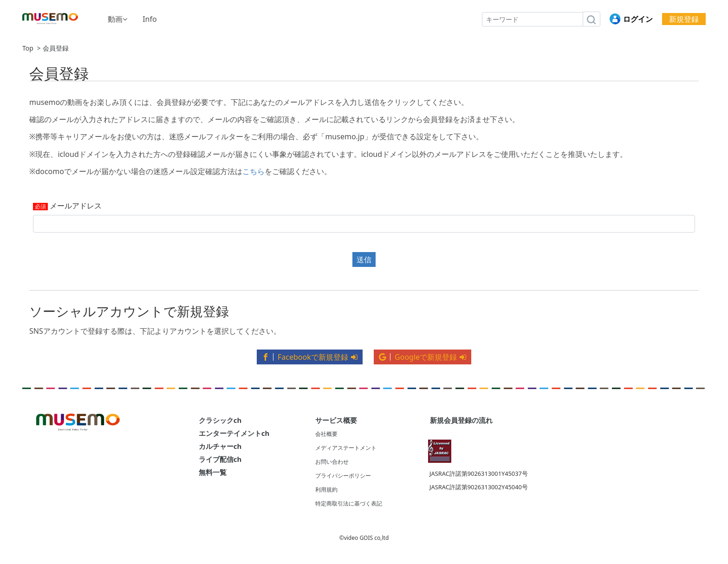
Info (150, 19)
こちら (253, 171)
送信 (364, 259)
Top (28, 48)
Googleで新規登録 (422, 357)
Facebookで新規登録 (310, 357)
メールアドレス (76, 206)
